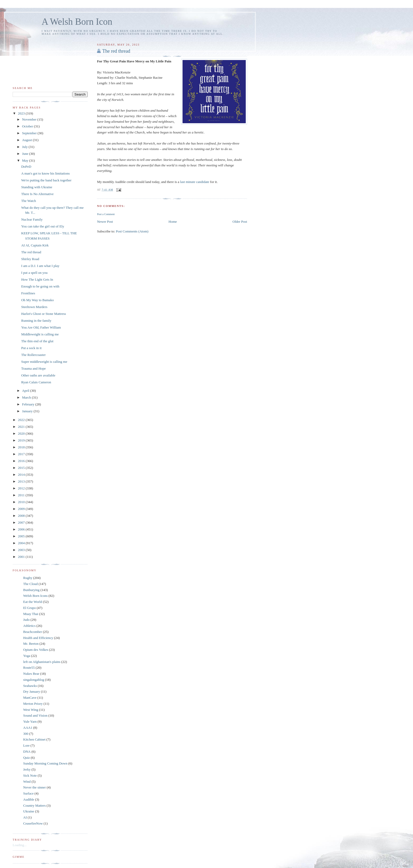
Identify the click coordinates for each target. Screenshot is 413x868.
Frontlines (28, 293)
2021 (22, 427)
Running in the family (36, 321)
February (29, 404)
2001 (22, 557)
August (28, 140)
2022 (22, 420)
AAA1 (28, 728)
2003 (22, 550)
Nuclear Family (32, 219)
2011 (22, 495)
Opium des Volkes (36, 650)
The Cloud (30, 584)
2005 (22, 536)
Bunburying (31, 590)
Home (173, 222)
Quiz (26, 758)
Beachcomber (33, 632)
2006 (22, 529)
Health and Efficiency (38, 638)
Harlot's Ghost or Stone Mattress (43, 314)
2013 (22, 481)
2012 (22, 488)
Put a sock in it (31, 348)
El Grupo (29, 608)
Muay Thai (31, 614)
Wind (27, 782)
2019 (22, 440)
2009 (22, 509)
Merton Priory (33, 704)
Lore (26, 745)
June (26, 154)
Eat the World (33, 602)
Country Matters (35, 805)
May (26, 160)
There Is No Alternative (37, 194)
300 (26, 734)
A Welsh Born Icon (77, 22)
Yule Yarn (30, 721)
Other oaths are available (38, 375)
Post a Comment (106, 214)
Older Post (240, 222)
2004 (22, 543)
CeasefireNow (33, 823)
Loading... (20, 845)
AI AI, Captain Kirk (35, 245)
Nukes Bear (31, 674)
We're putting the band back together (46, 180)
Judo (26, 620)
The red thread (116, 51)
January (28, 411)
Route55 (29, 668)
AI (25, 817)
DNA (27, 752)
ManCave (30, 698)
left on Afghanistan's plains (42, 662)
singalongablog (34, 680)
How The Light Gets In (37, 279)
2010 (22, 502)
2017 (22, 454)
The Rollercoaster (33, 355)
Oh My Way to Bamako (37, 300)
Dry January (32, 691)
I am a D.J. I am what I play (40, 266)
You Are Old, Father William (41, 327)
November (30, 119)
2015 (22, 468)
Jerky (27, 769)
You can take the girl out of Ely (43, 226)
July (25, 147)
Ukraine (29, 811)
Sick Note (30, 775)
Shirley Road (30, 259)
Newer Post (105, 222)
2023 (22, 113)
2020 (22, 433)
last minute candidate (195, 182)
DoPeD (26, 167)
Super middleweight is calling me (44, 362)
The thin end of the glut (37, 341)
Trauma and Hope (33, 368)
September (30, 133)
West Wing (31, 710)
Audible (29, 799)
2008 (22, 516)
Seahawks (30, 686)
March (27, 397)
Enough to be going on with (40, 286)
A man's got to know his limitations (45, 173)
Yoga (27, 656)
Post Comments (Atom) (132, 231)
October (28, 126)
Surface (28, 793)
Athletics (29, 626)
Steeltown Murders (34, 307)
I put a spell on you (34, 273)
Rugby (28, 578)
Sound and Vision (35, 715)
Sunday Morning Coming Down (45, 763)
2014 (22, 475)
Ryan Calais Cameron (36, 382)
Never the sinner (35, 787)
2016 (22, 461)
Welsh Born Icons (35, 596)
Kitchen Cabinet (34, 739)
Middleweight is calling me (40, 334)
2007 (22, 522)
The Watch (28, 201)
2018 (22, 447)
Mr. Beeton (31, 644)
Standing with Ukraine (37, 187)
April (26, 391)
